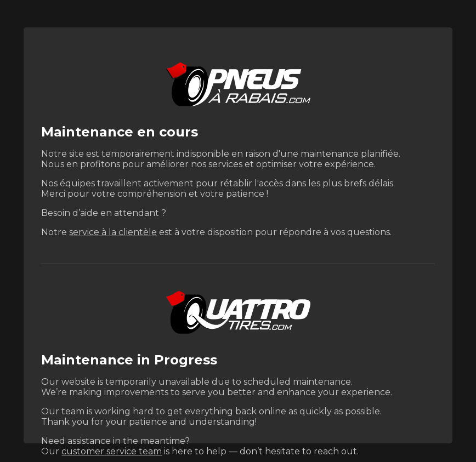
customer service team (112, 451)
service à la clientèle (113, 232)
